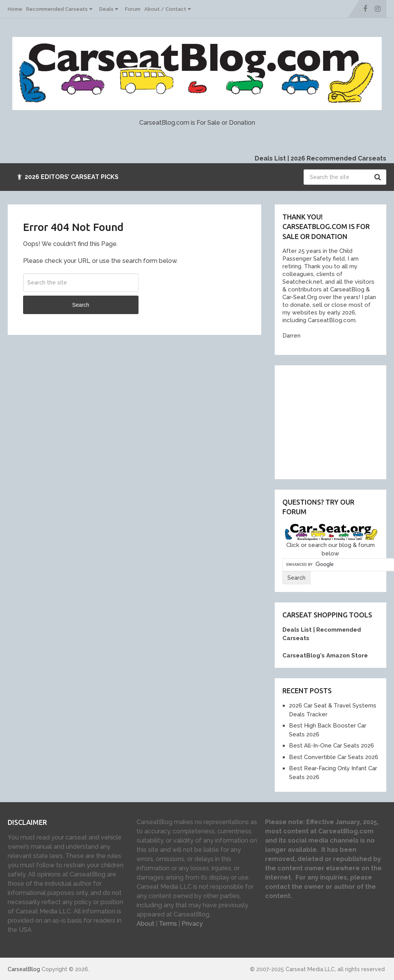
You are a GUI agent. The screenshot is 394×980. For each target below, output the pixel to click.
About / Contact (165, 9)
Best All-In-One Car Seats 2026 (331, 746)
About (145, 924)
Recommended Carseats (57, 9)
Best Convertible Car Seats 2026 (334, 757)
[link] (345, 289)
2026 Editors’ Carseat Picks (68, 177)
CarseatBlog (24, 969)
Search (379, 177)
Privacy (192, 924)
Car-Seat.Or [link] (298, 297)
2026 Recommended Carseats (338, 158)
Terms (168, 924)
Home (15, 9)
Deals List (270, 158)
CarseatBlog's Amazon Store (325, 656)
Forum (133, 9)
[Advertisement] (338, 421)
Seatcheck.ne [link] (301, 282)
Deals (106, 9)
